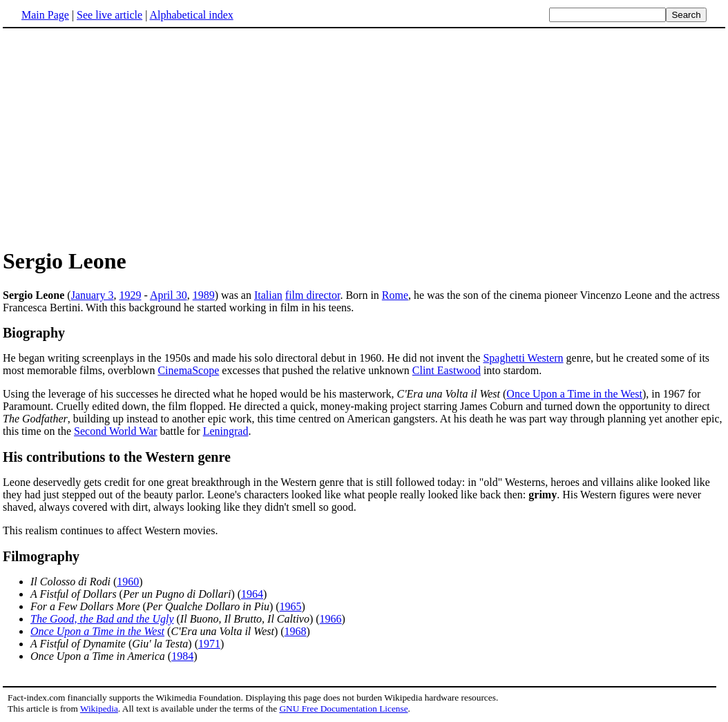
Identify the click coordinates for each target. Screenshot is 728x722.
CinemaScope (188, 370)
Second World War (115, 431)
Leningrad (226, 431)
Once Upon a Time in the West (574, 394)
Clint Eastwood (447, 370)
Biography (34, 333)
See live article (109, 15)
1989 (204, 295)
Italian (268, 295)
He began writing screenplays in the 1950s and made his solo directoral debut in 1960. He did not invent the (243, 358)
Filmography (41, 556)
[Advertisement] (119, 137)
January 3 (93, 295)
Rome (395, 295)
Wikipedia (99, 709)
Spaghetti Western (523, 358)
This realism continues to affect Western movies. (110, 530)
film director (313, 295)
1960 (128, 582)
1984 (182, 656)
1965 (291, 606)
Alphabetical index (191, 15)
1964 (252, 594)
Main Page (45, 15)
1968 (296, 631)
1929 (130, 295)
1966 (331, 619)
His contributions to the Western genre (117, 457)
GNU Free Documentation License (343, 709)
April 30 (169, 295)
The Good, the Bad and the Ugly (102, 619)
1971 (209, 644)
